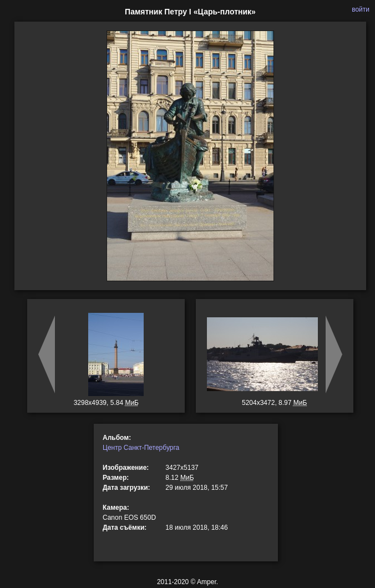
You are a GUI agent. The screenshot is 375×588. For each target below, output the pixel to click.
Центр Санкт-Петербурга (141, 448)
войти (361, 9)
